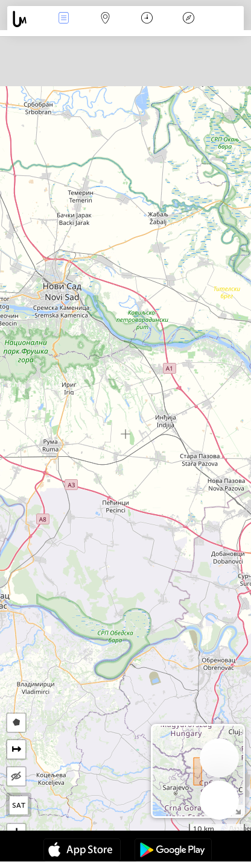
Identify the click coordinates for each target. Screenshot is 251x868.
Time (147, 19)
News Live (64, 19)
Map (106, 19)
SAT (19, 805)
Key (189, 19)
